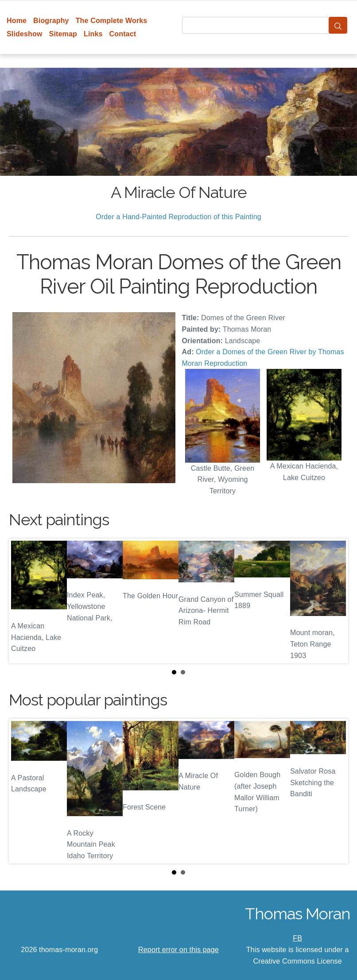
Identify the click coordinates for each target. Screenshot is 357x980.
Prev (23, 601)
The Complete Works (112, 21)
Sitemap (63, 34)
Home (17, 21)
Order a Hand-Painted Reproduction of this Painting (178, 217)
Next (334, 601)
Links (93, 34)
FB (297, 938)
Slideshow (25, 34)
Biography (51, 21)
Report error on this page (178, 950)
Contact (123, 34)
